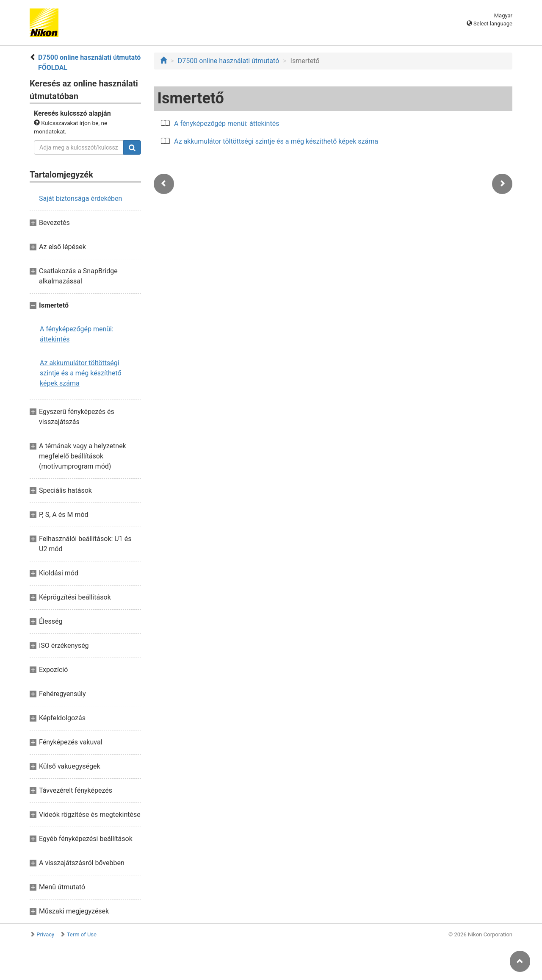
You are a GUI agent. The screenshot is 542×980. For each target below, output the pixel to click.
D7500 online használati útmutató (228, 61)
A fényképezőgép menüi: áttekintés (77, 334)
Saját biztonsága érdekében (80, 198)
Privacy (45, 934)
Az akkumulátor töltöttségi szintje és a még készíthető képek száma (81, 373)
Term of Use (82, 934)
